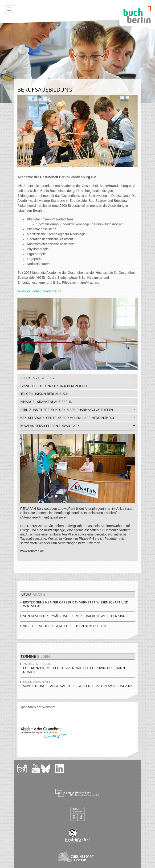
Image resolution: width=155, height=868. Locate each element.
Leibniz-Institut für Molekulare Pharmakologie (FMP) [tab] (78, 410)
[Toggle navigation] (9, 9)
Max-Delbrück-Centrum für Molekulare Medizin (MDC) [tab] (78, 418)
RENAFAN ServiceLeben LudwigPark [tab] (78, 426)
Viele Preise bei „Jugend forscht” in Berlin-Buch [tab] (63, 626)
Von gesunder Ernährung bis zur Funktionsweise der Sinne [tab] (74, 616)
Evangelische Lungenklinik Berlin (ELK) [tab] (78, 386)
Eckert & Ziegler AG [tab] (78, 378)
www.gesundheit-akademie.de (39, 291)
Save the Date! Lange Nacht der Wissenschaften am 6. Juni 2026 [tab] (76, 684)
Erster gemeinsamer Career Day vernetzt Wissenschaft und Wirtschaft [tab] (74, 604)
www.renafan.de (32, 551)
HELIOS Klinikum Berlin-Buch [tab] (78, 394)
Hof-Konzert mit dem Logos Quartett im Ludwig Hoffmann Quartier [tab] (72, 668)
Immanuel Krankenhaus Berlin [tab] (78, 402)
